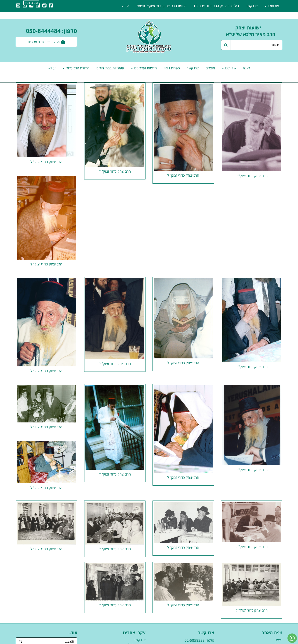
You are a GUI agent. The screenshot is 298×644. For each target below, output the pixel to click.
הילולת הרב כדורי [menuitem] (76, 68)
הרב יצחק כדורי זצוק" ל (252, 176)
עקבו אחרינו (134, 633)
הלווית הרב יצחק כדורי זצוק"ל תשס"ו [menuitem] (161, 6)
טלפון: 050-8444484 (52, 31)
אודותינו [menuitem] (229, 68)
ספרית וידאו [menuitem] (172, 68)
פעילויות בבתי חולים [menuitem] (110, 68)
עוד (52, 68)
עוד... (72, 633)
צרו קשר (206, 633)
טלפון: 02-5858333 (199, 640)
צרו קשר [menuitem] (193, 68)
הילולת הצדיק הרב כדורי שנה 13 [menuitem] (216, 6)
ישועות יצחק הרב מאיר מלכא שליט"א (254, 31)
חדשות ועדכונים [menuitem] (144, 68)
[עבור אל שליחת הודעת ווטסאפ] (292, 638)
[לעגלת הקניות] (46, 42)
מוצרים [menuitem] (210, 68)
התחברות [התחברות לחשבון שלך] (31, 3)
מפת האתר (272, 633)
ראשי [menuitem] (247, 68)
